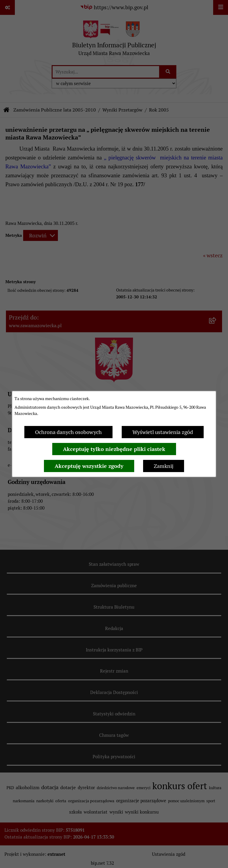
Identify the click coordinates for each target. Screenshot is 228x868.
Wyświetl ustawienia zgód (163, 432)
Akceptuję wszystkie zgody (89, 466)
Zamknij (164, 466)
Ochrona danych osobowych (68, 432)
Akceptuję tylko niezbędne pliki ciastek (114, 449)
